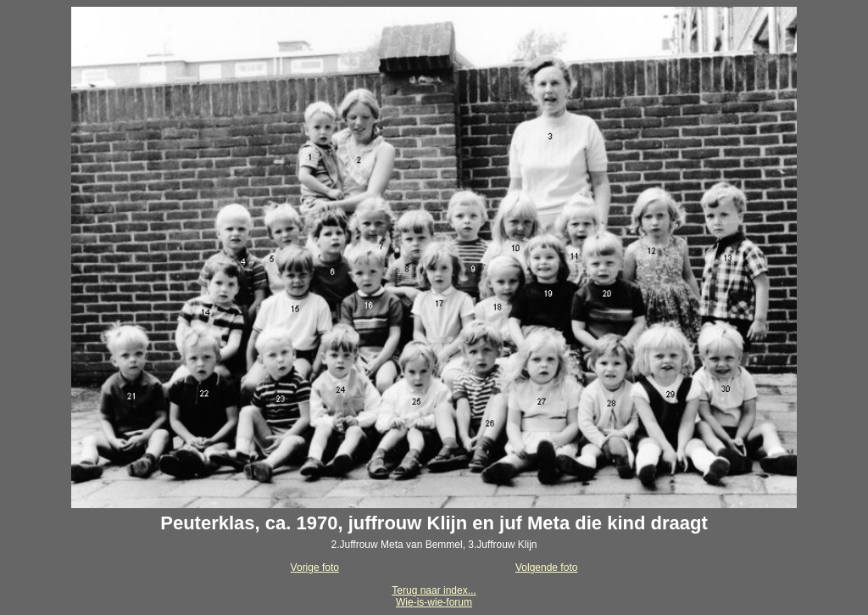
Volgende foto (546, 567)
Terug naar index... (434, 590)
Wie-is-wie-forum (434, 602)
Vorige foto (315, 567)
